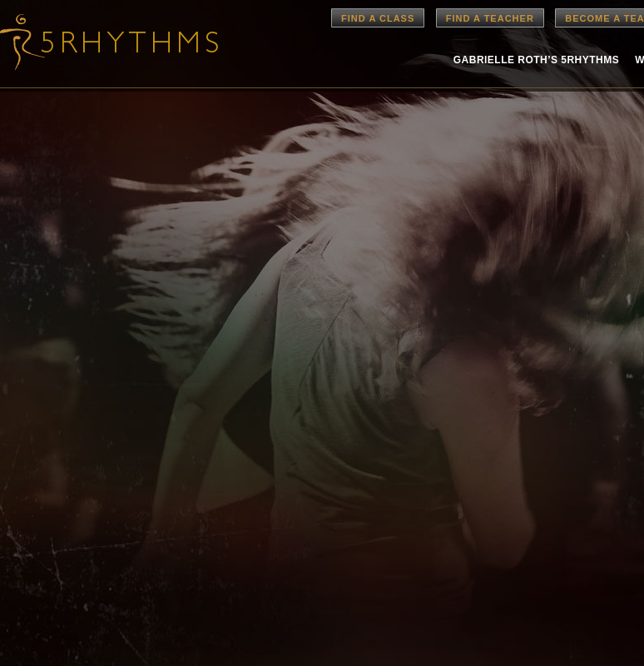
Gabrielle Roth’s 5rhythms (536, 60)
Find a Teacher (490, 18)
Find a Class (378, 18)
